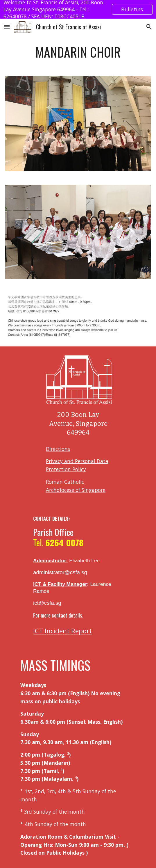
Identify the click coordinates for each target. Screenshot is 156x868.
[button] (7, 27)
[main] (78, 52)
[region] (78, 9)
